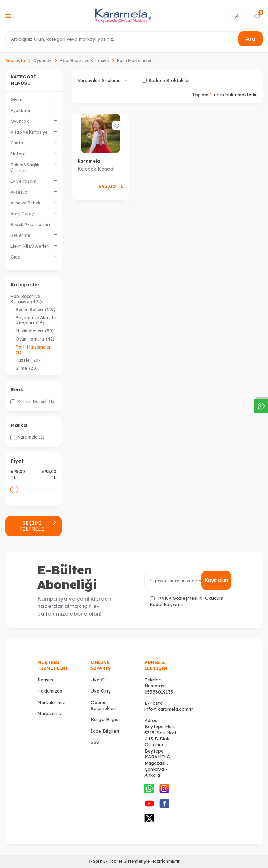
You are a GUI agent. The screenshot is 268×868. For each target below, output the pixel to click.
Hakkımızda (50, 691)
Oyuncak (42, 61)
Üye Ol (98, 680)
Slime (27, 368)
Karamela (89, 161)
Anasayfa (15, 61)
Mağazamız (50, 713)
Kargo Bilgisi (105, 719)
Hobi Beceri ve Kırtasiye (84, 61)
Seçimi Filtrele (38, 526)
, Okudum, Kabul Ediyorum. (187, 601)
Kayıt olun (216, 580)
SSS (95, 742)
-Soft (95, 861)
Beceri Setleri (36, 310)
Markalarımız (51, 702)
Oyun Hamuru (35, 339)
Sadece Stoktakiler (166, 80)
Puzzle (29, 360)
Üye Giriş (100, 691)
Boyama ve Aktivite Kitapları (36, 320)
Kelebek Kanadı (96, 169)
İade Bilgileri (105, 731)
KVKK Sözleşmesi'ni (180, 598)
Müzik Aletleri (35, 331)
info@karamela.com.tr (169, 709)
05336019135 (159, 692)
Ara (251, 39)
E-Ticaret (113, 861)
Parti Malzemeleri (34, 350)
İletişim (45, 680)
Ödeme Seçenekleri (103, 705)
